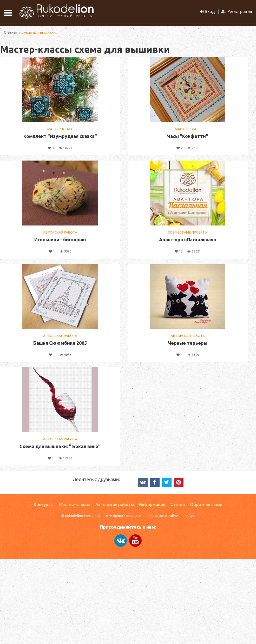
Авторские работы (115, 504)
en (187, 516)
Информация (152, 504)
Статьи (178, 504)
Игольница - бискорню (60, 240)
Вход (207, 11)
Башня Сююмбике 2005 (60, 343)
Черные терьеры (188, 343)
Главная (11, 32)
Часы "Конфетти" (188, 136)
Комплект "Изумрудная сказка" (60, 136)
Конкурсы (44, 504)
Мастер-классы (74, 504)
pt (193, 516)
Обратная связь (206, 504)
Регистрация (237, 11)
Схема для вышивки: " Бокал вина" (60, 446)
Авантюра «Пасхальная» (188, 240)
